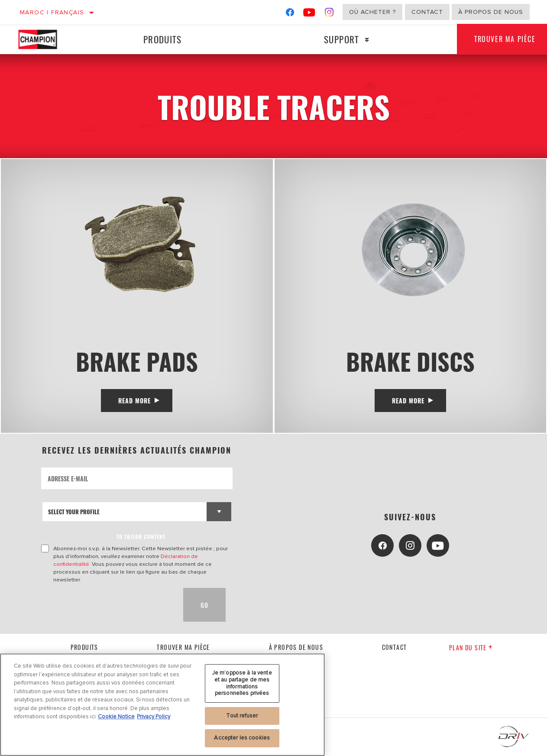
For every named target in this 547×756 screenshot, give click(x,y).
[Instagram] (329, 14)
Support (341, 39)
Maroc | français (52, 12)
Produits (162, 39)
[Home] (45, 39)
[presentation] (107, 605)
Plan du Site (471, 647)
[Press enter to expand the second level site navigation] (367, 40)
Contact (427, 12)
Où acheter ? (372, 12)
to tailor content (141, 537)
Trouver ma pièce (183, 647)
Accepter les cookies (242, 738)
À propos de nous (491, 12)
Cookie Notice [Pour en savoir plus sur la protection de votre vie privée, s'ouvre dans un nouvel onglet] (116, 717)
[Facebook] (290, 14)
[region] (162, 705)
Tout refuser (242, 716)
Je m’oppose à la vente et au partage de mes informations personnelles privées (242, 683)
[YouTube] (309, 14)
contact (395, 647)
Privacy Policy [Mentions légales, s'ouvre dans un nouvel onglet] (154, 717)
